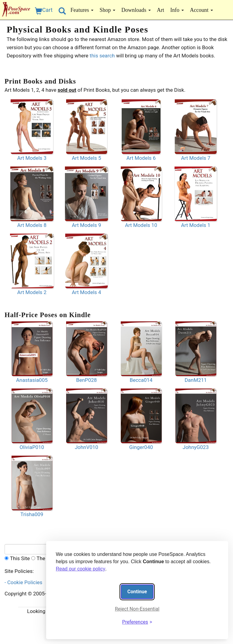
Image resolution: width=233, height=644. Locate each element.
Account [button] (201, 10)
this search (103, 56)
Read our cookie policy (81, 569)
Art (160, 10)
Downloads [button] (136, 10)
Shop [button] (107, 10)
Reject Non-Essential (137, 609)
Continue (137, 592)
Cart (44, 11)
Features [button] (82, 10)
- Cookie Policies (25, 582)
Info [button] (177, 10)
